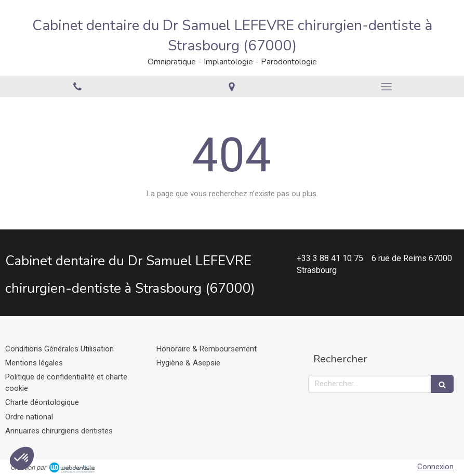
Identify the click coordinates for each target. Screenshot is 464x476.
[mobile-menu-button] (387, 87)
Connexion (435, 467)
